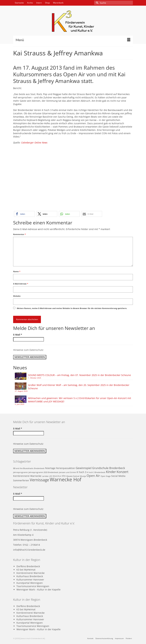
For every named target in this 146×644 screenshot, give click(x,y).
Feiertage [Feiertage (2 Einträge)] (50, 468)
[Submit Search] (97, 3)
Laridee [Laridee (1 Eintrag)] (45, 476)
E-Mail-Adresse (21, 284)
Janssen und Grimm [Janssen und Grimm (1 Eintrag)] (68, 472)
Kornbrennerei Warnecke (31, 573)
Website (17, 296)
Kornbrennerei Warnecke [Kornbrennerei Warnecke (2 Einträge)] (27, 476)
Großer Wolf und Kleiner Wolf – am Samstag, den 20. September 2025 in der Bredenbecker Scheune (79, 387)
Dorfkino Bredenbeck (28, 566)
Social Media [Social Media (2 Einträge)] (118, 476)
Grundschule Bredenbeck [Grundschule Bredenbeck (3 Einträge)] (109, 468)
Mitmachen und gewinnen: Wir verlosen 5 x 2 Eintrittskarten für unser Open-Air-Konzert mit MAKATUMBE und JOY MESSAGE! (80, 400)
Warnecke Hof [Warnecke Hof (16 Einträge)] (66, 479)
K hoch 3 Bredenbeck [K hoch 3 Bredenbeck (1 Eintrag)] (96, 472)
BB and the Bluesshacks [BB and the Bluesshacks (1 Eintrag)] (23, 468)
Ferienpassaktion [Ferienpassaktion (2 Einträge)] (66, 468)
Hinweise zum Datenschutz (28, 350)
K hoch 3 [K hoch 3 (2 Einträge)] (81, 472)
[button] (24, 214)
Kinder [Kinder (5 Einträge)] (111, 472)
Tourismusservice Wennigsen (33, 586)
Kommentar (19, 234)
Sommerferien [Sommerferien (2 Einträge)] (21, 480)
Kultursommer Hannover (30, 580)
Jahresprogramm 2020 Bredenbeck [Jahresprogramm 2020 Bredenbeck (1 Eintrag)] (43, 472)
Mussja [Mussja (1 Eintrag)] (83, 476)
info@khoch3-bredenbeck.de (29, 550)
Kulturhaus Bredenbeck (30, 576)
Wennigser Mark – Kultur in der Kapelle (38, 590)
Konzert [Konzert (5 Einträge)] (122, 472)
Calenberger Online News (34, 143)
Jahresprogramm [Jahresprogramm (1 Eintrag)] (20, 472)
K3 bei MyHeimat (26, 570)
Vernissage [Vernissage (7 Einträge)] (39, 480)
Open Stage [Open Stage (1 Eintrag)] (106, 476)
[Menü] (73, 40)
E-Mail (18, 335)
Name (17, 271)
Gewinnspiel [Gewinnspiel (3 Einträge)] (84, 468)
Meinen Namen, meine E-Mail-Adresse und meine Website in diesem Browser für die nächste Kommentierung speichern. (72, 308)
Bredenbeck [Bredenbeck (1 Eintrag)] (39, 468)
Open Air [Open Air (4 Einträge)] (93, 476)
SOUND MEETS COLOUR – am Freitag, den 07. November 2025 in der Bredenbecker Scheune (79, 375)
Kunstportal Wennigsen (30, 583)
